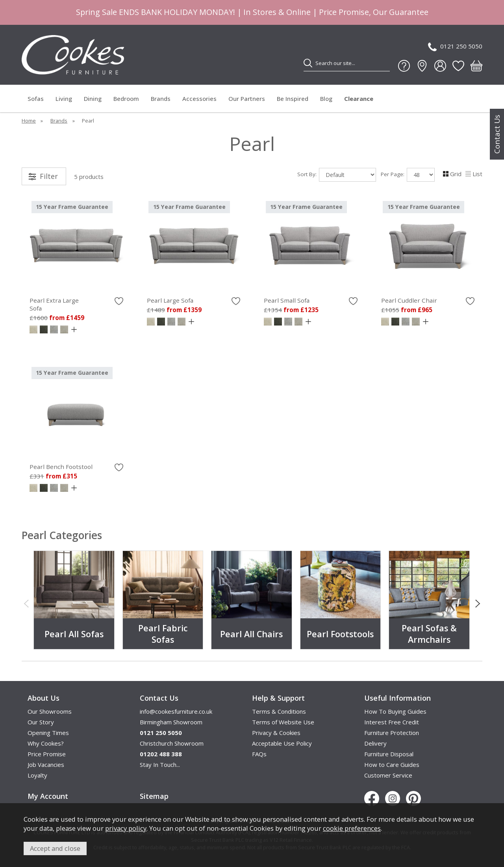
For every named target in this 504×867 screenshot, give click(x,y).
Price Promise (47, 754)
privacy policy (126, 828)
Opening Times (48, 733)
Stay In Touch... (160, 765)
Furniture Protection (392, 733)
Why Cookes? (46, 743)
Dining (93, 99)
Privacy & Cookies (276, 733)
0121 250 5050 (455, 47)
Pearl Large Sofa (170, 300)
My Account (48, 796)
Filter (49, 176)
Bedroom (126, 99)
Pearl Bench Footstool (61, 467)
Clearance (359, 99)
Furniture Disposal (389, 754)
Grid (452, 174)
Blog (326, 99)
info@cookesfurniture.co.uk (176, 711)
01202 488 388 (161, 754)
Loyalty (37, 775)
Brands (161, 99)
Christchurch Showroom (172, 743)
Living (64, 99)
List (474, 174)
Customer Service (388, 775)
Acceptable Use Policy (282, 743)
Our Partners (247, 99)
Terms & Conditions (279, 711)
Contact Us (497, 134)
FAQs (259, 754)
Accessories (199, 99)
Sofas (36, 99)
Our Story (41, 722)
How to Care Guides (392, 765)
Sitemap (154, 796)
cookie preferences (352, 828)
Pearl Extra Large (76, 304)
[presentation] (26, 603)
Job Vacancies (46, 765)
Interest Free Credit (392, 722)
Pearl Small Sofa (287, 300)
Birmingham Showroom (171, 722)
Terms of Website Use (283, 722)
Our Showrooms (50, 711)
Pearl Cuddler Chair (409, 300)
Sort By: (337, 175)
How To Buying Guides (395, 711)
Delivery (375, 743)
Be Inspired (293, 99)
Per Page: (408, 175)
